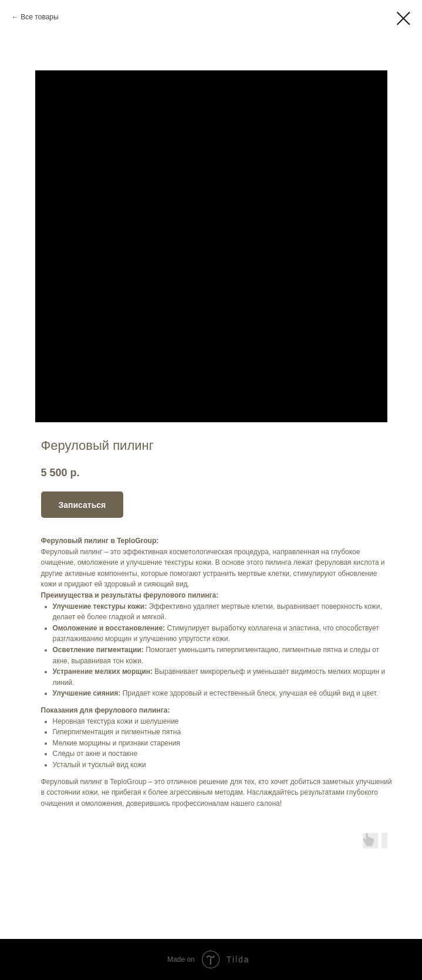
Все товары (39, 17)
